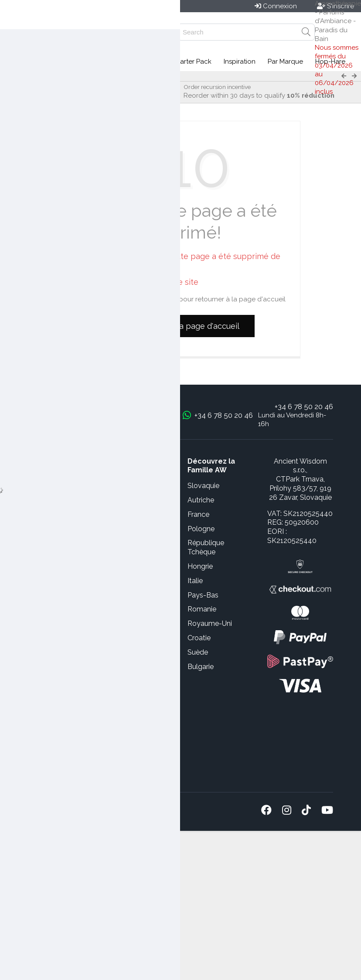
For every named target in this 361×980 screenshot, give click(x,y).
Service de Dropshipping (49, 725)
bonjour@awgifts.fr (140, 415)
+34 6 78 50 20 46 (304, 406)
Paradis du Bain (47, 76)
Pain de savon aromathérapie (121, 76)
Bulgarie (201, 667)
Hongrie (200, 566)
